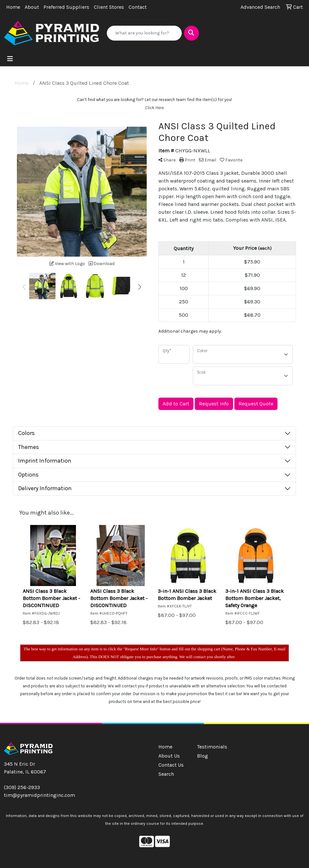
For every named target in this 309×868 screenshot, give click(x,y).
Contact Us (171, 765)
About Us (169, 756)
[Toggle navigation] (10, 59)
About (32, 7)
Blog (203, 756)
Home (13, 7)
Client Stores (109, 7)
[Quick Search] (144, 33)
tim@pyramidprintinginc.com (39, 795)
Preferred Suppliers (66, 7)
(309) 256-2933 (22, 787)
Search (166, 774)
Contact (138, 7)
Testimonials (212, 747)
